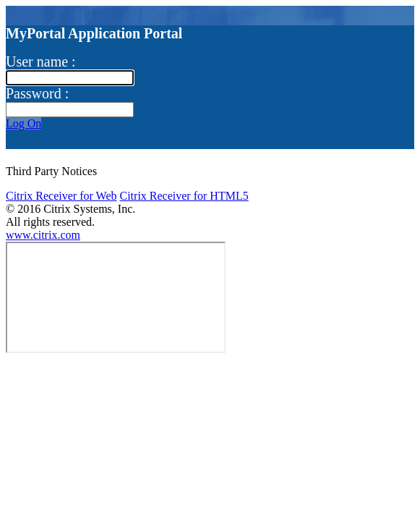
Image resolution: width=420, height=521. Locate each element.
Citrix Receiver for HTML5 (184, 196)
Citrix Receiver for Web (61, 196)
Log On (23, 123)
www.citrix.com (43, 235)
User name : (41, 62)
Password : (37, 93)
